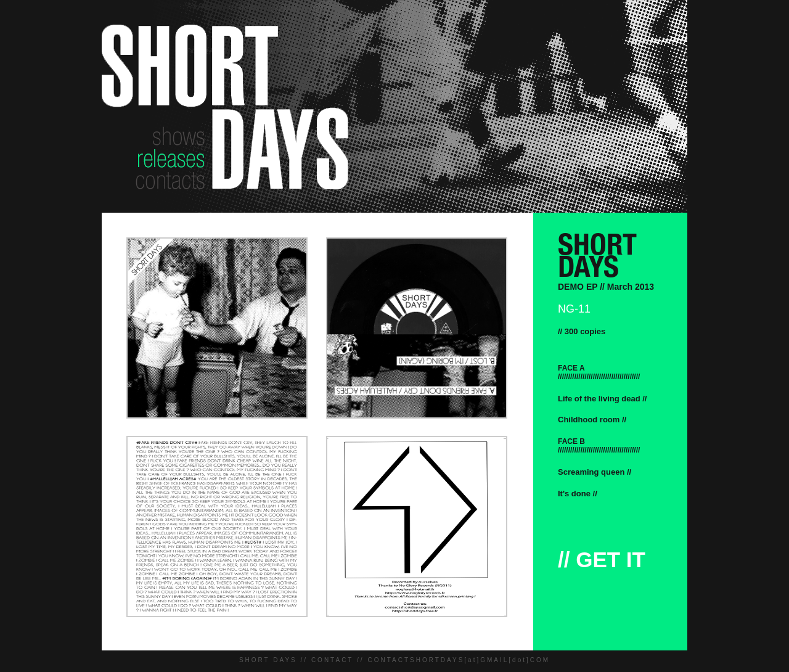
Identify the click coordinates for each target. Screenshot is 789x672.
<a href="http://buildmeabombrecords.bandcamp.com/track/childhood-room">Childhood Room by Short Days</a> (673, 420)
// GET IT (602, 559)
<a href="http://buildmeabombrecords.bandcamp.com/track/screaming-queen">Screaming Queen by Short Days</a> (673, 472)
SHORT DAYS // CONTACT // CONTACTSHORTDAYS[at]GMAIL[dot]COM (394, 660)
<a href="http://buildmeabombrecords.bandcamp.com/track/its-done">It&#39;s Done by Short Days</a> (673, 494)
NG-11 (574, 309)
